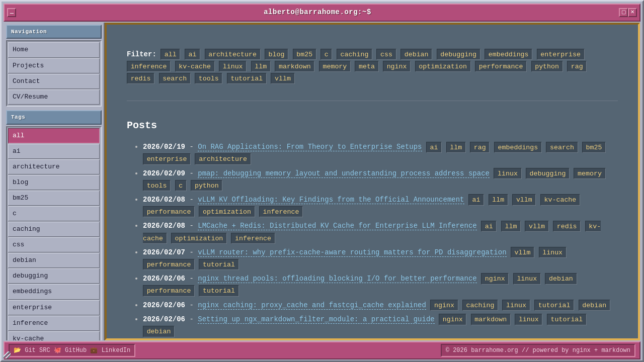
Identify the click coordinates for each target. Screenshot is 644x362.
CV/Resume (30, 97)
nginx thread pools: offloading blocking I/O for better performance (337, 279)
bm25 (20, 198)
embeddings (32, 292)
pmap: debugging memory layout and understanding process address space (344, 174)
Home (20, 50)
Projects (28, 66)
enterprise (32, 308)
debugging (30, 276)
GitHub (76, 350)
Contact (26, 81)
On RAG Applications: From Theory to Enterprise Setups (310, 147)
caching (26, 229)
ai (17, 151)
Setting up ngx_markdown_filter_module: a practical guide (316, 320)
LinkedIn (116, 350)
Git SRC (37, 350)
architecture (36, 167)
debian (24, 260)
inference (30, 323)
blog (20, 183)
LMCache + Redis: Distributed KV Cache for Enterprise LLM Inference (337, 226)
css (18, 245)
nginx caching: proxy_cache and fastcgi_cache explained (312, 305)
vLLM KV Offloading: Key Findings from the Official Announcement (331, 200)
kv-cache (28, 339)
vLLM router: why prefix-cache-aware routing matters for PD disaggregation (352, 253)
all (18, 136)
